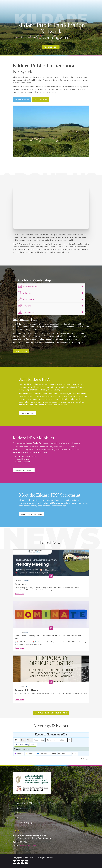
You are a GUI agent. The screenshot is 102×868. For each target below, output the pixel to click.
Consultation (26, 312)
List (23, 740)
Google (84, 759)
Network (24, 306)
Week (37, 740)
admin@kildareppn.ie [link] (28, 846)
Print (75, 754)
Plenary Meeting (22, 584)
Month (30, 740)
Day (42, 740)
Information (26, 299)
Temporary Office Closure (26, 690)
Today (27, 745)
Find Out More (22, 100)
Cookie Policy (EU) (24, 823)
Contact (20, 813)
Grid (17, 740)
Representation (28, 286)
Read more (19, 594)
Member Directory (24, 470)
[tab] (51, 287)
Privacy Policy (22, 818)
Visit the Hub (21, 351)
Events (26, 581)
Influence (25, 293)
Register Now (40, 100)
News (26, 632)
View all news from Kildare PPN (51, 713)
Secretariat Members (32, 514)
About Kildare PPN (25, 803)
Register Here (51, 47)
